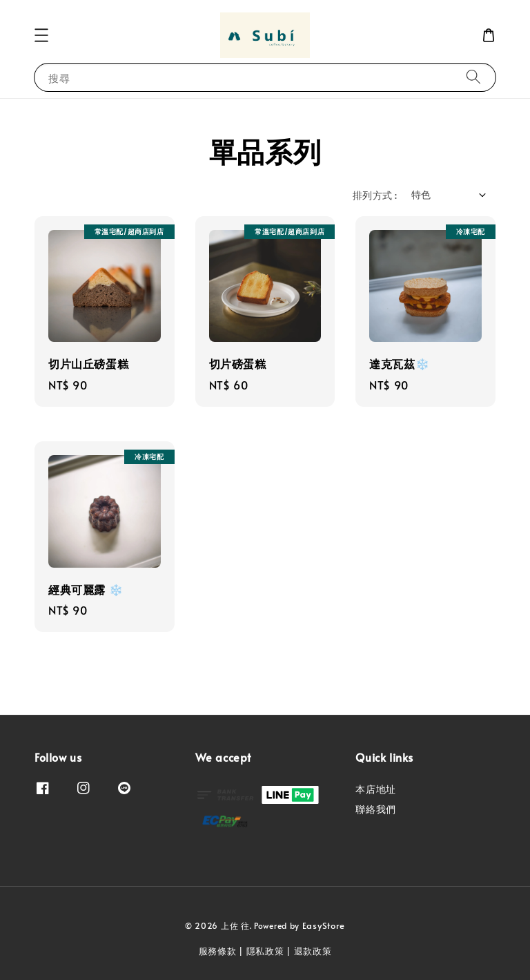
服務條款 (218, 951)
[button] (41, 35)
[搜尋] (473, 77)
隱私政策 (265, 951)
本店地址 (375, 789)
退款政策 (313, 951)
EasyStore (324, 925)
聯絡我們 (375, 809)
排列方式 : (375, 195)
